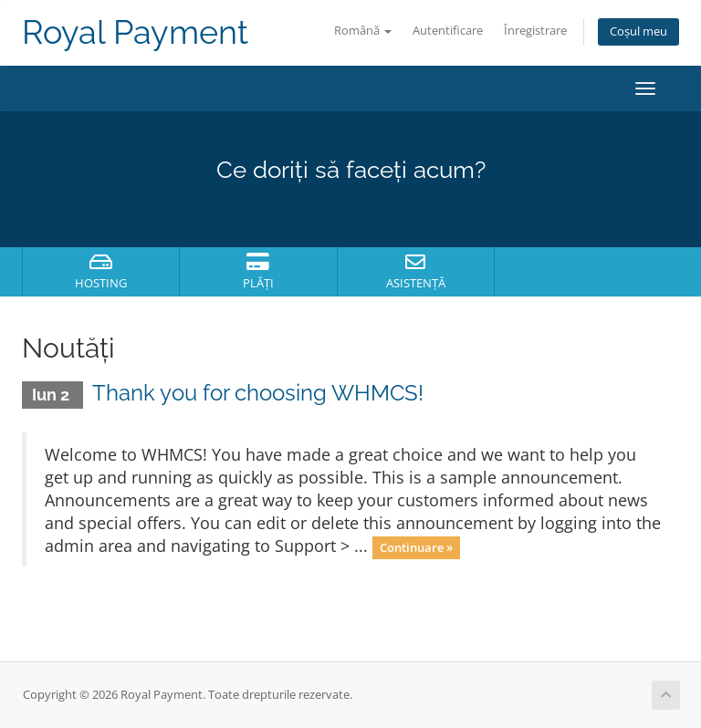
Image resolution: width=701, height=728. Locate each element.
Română (363, 31)
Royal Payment (135, 32)
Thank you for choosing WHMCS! (258, 393)
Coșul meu (638, 31)
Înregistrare (535, 31)
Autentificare (448, 31)
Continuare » (416, 547)
